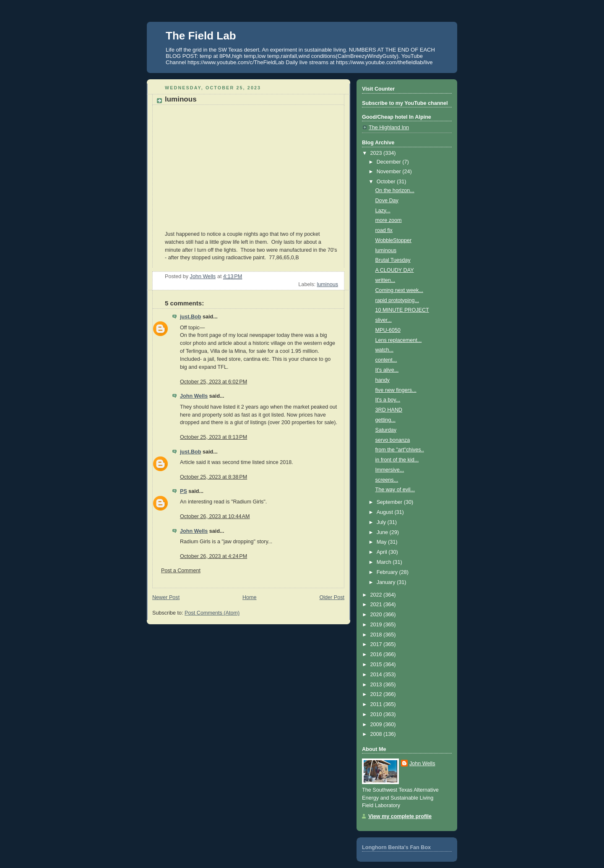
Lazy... (383, 211)
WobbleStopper (394, 240)
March (385, 562)
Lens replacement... (399, 340)
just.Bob (190, 317)
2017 (377, 644)
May (382, 542)
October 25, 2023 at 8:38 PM (213, 477)
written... (385, 280)
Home (250, 597)
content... (386, 360)
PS (184, 491)
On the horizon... (395, 190)
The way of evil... (395, 490)
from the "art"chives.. (400, 450)
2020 (377, 615)
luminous (328, 284)
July (382, 522)
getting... (385, 420)
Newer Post (166, 597)
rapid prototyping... (397, 300)
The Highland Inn (389, 128)
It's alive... (387, 370)
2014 (377, 675)
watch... (384, 350)
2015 (377, 665)
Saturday (386, 430)
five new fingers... (396, 390)
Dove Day (387, 201)
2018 (377, 635)
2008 (377, 734)
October (387, 182)
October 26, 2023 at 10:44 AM (215, 516)
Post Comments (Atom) (212, 613)
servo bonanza (393, 440)
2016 (377, 654)
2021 (377, 605)
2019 (377, 625)
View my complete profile (400, 816)
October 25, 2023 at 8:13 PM (213, 437)
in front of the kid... (397, 460)
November (390, 172)
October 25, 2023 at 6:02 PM (213, 382)
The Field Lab (201, 36)
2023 (377, 153)
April (383, 552)
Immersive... (390, 470)
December (390, 162)
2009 (377, 725)
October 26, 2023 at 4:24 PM (213, 556)
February (388, 572)
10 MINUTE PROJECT (402, 310)
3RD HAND (389, 410)
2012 (377, 694)
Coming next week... (399, 290)
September (390, 502)
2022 (377, 595)
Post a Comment (181, 571)
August (386, 512)
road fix (384, 230)
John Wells (194, 396)
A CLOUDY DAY (395, 270)
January (387, 582)
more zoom (389, 220)
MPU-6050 (388, 330)
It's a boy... (388, 400)
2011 (377, 704)
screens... (387, 480)
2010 (377, 714)
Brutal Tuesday (393, 260)
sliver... (384, 320)
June (383, 532)
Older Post (332, 597)
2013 (377, 685)
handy (383, 380)
